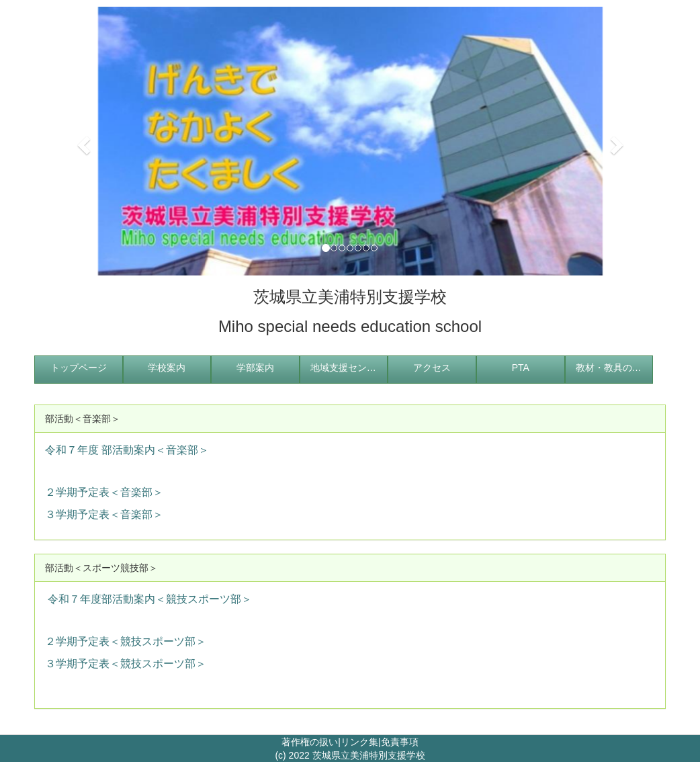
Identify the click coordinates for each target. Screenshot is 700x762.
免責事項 (400, 742)
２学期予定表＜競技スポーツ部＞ (126, 641)
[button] (82, 141)
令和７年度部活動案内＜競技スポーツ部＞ (150, 599)
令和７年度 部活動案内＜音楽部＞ (127, 450)
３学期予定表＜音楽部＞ (104, 514)
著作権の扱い (310, 742)
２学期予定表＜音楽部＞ (104, 492)
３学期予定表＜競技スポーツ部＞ (126, 664)
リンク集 (359, 742)
